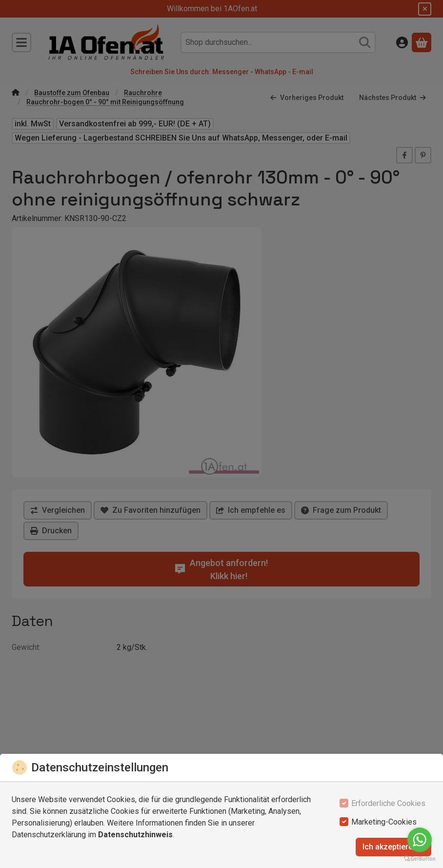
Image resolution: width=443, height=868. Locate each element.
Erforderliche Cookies (388, 803)
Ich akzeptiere (393, 847)
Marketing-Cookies (384, 822)
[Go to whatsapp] (420, 840)
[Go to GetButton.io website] (420, 858)
